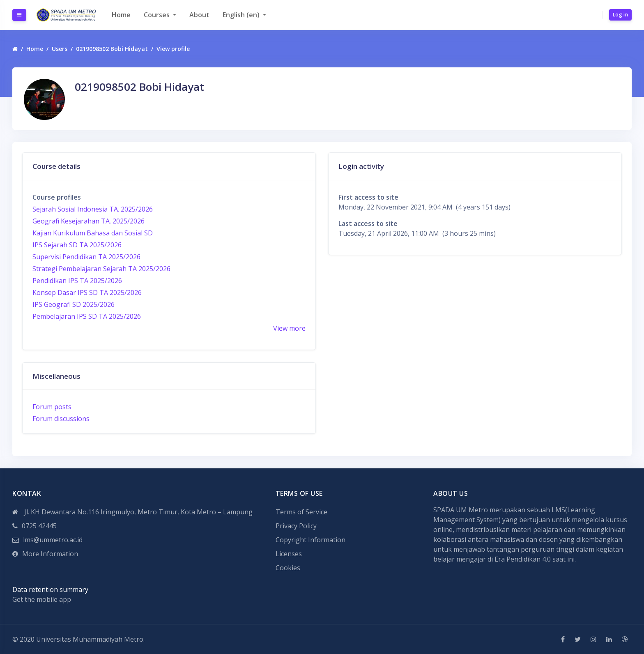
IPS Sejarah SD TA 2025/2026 (77, 245)
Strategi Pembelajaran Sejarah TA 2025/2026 (101, 269)
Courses (158, 15)
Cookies (288, 568)
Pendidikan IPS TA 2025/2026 (77, 281)
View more (289, 328)
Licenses (289, 554)
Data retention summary (50, 590)
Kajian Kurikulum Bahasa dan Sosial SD (93, 233)
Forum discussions (61, 419)
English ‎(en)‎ (242, 15)
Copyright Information (310, 540)
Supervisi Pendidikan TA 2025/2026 (86, 257)
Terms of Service (301, 512)
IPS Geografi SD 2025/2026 (74, 304)
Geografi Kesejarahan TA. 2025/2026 (89, 221)
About (199, 15)
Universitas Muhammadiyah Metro (90, 639)
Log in (620, 15)
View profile (173, 49)
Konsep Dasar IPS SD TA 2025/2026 (87, 292)
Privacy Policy (296, 526)
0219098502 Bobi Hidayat (112, 49)
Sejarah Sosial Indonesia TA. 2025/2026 (93, 209)
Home (121, 15)
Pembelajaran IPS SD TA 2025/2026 (87, 316)
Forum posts (52, 407)
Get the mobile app (42, 599)
